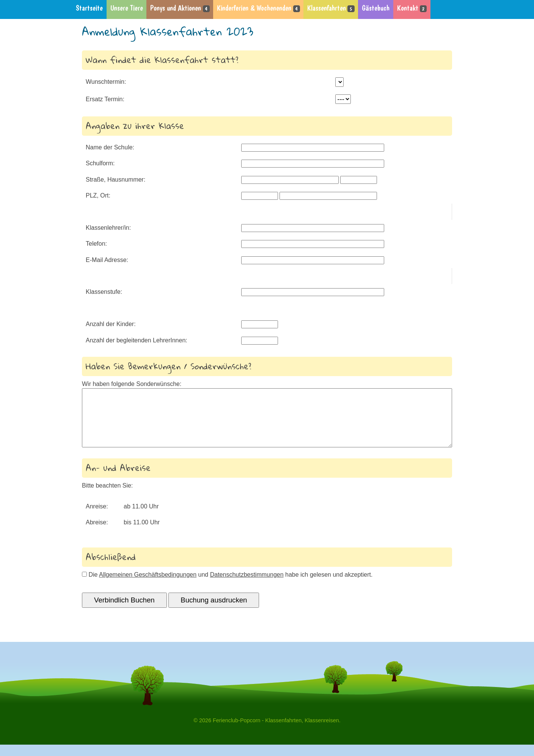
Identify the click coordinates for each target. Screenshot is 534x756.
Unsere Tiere (127, 8)
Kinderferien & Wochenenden (258, 8)
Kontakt (412, 8)
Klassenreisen (322, 732)
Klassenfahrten (331, 8)
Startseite (89, 8)
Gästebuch (376, 8)
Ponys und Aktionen (180, 8)
